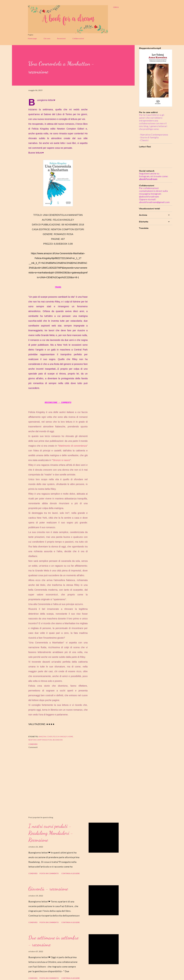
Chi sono (47, 38)
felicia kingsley (60, 737)
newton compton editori (40, 740)
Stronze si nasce (61, 460)
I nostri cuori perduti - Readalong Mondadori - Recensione (51, 833)
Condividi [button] (33, 744)
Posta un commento (49, 873)
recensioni (58, 740)
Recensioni (61, 38)
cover (49, 737)
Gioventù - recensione (48, 889)
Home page (32, 38)
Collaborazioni (78, 38)
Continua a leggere (71, 873)
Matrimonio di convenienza (73, 446)
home (71, 737)
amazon (42, 737)
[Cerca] (116, 7)
